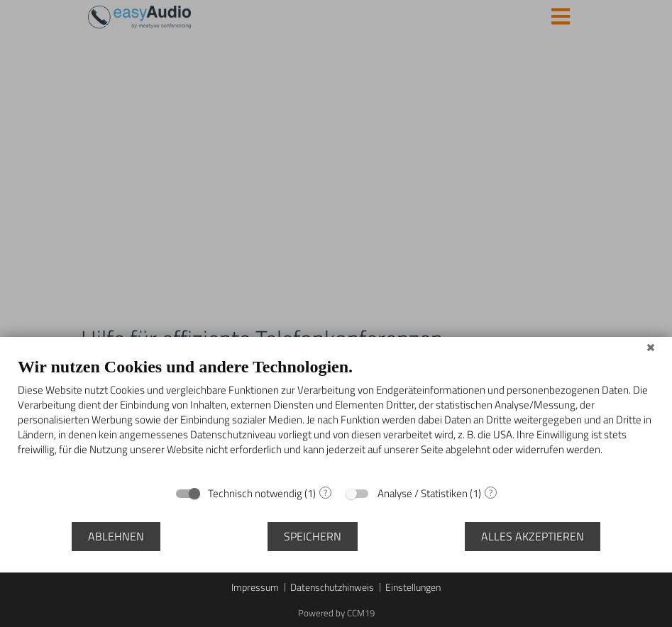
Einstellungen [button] (413, 587)
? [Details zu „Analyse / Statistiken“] (491, 493)
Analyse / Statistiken (423, 493)
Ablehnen (116, 536)
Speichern (313, 536)
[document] (336, 417)
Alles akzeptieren (533, 536)
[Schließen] (651, 348)
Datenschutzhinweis (332, 587)
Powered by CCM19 (336, 613)
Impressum (255, 587)
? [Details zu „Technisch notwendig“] (325, 493)
